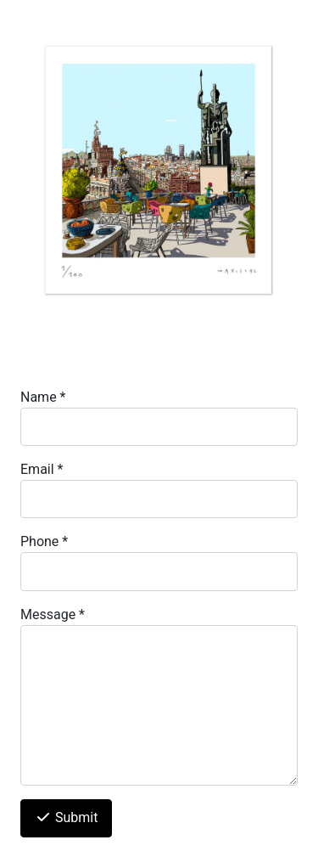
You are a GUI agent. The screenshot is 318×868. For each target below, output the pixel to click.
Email (42, 469)
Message (53, 614)
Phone (44, 541)
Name (43, 397)
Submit (66, 817)
